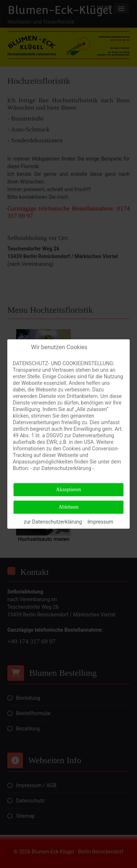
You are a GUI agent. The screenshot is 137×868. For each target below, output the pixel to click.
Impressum (100, 522)
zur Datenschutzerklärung (53, 522)
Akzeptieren (68, 490)
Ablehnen (68, 507)
